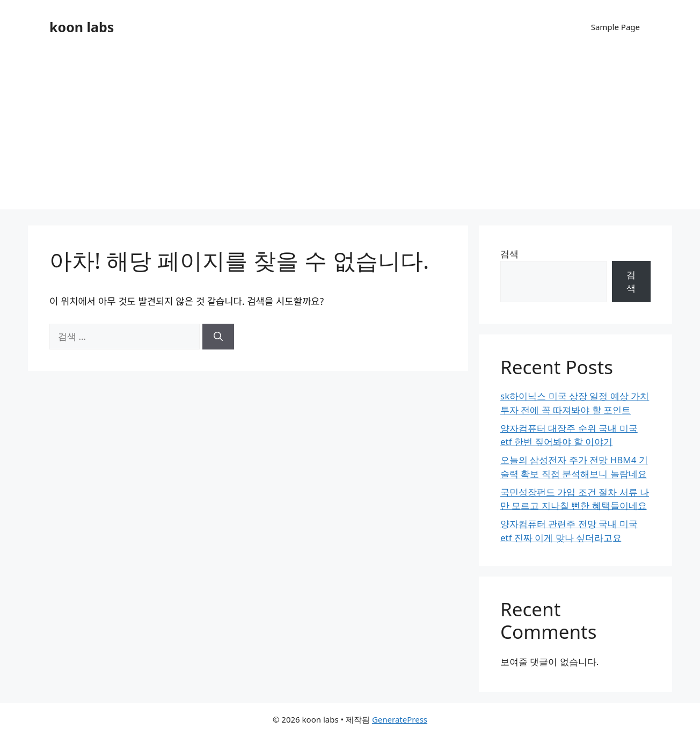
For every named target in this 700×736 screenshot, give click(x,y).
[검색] (218, 337)
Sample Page (615, 27)
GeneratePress (400, 719)
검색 (509, 254)
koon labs (82, 27)
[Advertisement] (350, 134)
